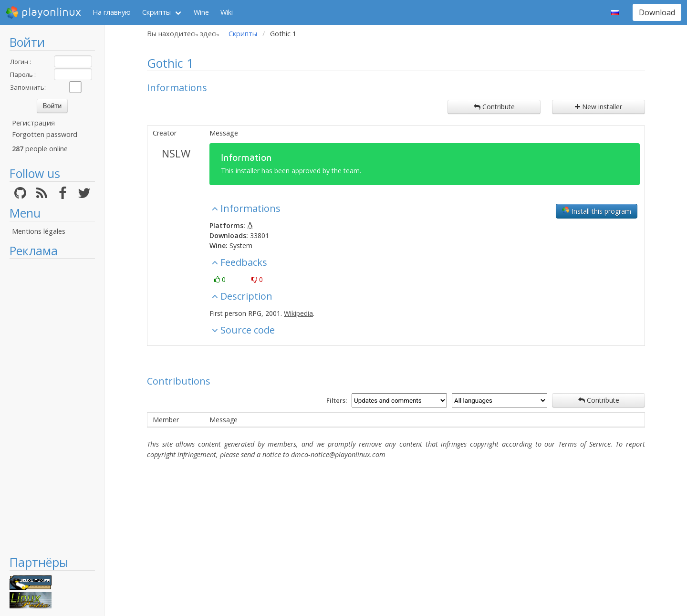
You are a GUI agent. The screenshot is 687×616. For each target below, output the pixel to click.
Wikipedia (298, 313)
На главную (112, 12)
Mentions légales (39, 231)
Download (657, 12)
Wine (201, 12)
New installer (599, 107)
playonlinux (43, 12)
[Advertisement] (52, 407)
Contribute (494, 107)
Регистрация (33, 123)
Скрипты (156, 12)
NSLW (176, 153)
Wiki (227, 12)
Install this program (597, 211)
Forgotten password (45, 134)
